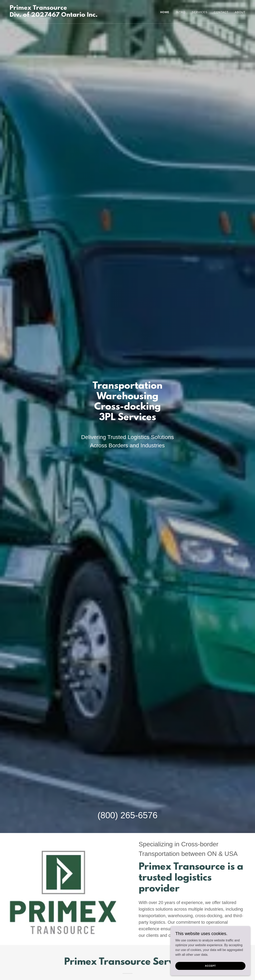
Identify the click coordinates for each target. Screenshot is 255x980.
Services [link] (200, 12)
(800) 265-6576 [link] (128, 815)
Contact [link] (221, 12)
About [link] (240, 12)
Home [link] (165, 12)
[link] (54, 16)
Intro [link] (181, 12)
